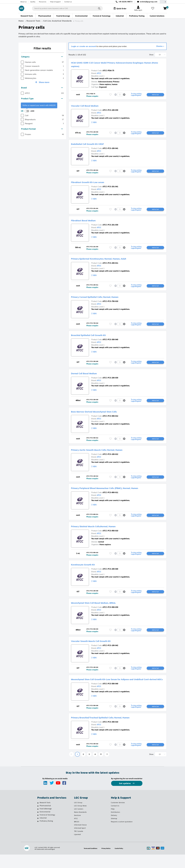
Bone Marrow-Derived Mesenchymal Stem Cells (104, 415)
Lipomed (77, 848)
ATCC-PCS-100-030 (110, 110)
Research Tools (33, 21)
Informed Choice (80, 838)
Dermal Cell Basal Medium (89, 376)
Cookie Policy (120, 862)
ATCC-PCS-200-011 (110, 265)
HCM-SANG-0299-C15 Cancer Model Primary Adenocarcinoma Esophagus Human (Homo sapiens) (114, 64)
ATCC (99, 73)
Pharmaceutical (45, 819)
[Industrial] (38, 832)
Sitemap (114, 832)
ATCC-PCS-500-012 (110, 419)
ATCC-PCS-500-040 (110, 696)
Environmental (45, 825)
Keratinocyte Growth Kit (88, 572)
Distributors (115, 826)
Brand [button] (42, 88)
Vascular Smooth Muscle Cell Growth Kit (99, 650)
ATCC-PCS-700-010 (110, 303)
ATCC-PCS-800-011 (110, 500)
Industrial (43, 831)
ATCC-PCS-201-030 (110, 226)
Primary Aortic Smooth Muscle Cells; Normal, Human (108, 453)
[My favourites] (154, 8)
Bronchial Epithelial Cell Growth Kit (96, 337)
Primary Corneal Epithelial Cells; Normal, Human (105, 299)
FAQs (113, 822)
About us (23, 2)
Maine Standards (80, 826)
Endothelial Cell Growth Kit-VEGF (94, 144)
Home (21, 21)
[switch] (28, 111)
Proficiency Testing (46, 834)
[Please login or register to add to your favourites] (110, 95)
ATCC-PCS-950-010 (110, 539)
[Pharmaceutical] (38, 819)
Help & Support (55, 2)
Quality (33, 2)
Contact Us (115, 819)
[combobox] (65, 8)
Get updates (125, 797)
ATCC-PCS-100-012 (110, 458)
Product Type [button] (42, 98)
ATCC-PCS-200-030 (110, 381)
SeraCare (77, 829)
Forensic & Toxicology (47, 828)
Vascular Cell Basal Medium (90, 106)
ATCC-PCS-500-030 (110, 616)
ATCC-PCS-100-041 (110, 149)
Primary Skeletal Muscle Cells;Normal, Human (103, 534)
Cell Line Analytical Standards (58, 21)
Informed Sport (80, 841)
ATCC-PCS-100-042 (110, 654)
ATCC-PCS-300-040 (110, 342)
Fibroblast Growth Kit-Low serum (94, 183)
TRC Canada (79, 845)
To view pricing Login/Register (136, 95)
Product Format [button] (42, 129)
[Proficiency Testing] (38, 835)
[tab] (42, 57)
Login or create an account (84, 46)
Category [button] (42, 57)
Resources (43, 2)
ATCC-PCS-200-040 (110, 577)
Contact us (68, 2)
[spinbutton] (120, 95)
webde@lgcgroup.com (149, 2)
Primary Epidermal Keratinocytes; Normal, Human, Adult (110, 260)
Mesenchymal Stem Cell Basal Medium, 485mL (103, 611)
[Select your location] (163, 2)
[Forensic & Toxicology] (38, 829)
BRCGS (77, 835)
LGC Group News (80, 819)
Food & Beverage (46, 822)
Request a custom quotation (122, 835)
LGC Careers (79, 822)
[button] (124, 95)
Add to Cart (155, 95)
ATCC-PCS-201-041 (110, 188)
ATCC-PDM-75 (108, 71)
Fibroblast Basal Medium (88, 222)
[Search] (97, 8)
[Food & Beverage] (38, 822)
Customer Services (118, 816)
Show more (44, 82)
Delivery (114, 829)
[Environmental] (38, 826)
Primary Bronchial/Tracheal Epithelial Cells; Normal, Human (112, 730)
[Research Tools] (38, 816)
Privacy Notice (106, 862)
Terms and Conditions (90, 862)
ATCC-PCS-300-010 (110, 735)
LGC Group (78, 816)
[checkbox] (22, 62)
